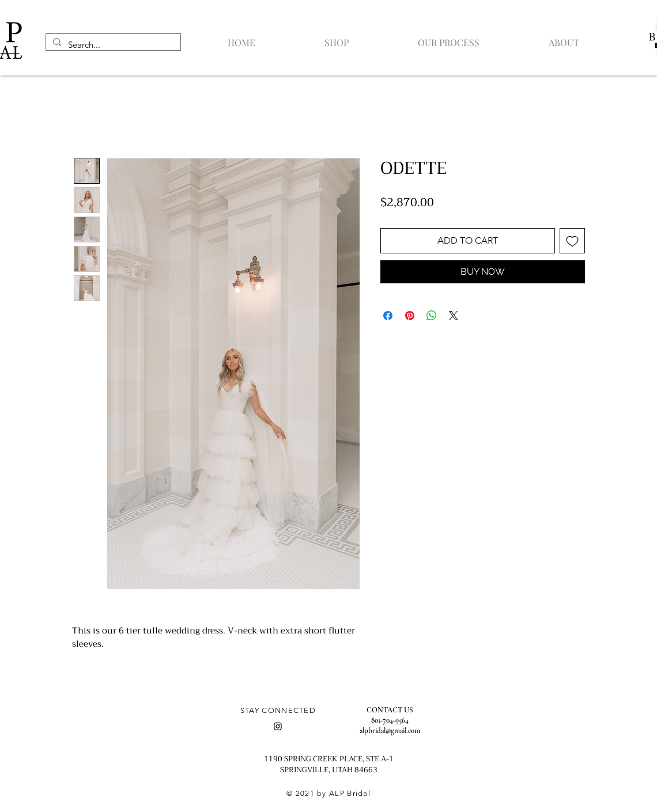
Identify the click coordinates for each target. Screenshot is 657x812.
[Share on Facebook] (388, 316)
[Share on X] (454, 316)
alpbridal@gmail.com (390, 731)
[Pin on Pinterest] (410, 316)
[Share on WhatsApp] (432, 316)
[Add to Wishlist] (572, 241)
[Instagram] (278, 726)
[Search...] (112, 45)
